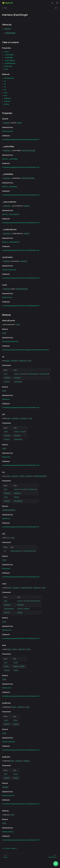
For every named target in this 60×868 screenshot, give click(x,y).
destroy (7, 104)
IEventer (5, 131)
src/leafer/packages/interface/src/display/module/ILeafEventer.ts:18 (25, 350)
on (5, 81)
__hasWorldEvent (10, 63)
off (5, 84)
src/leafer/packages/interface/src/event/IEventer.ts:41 (21, 140)
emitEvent (7, 98)
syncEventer (8, 66)
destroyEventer (9, 78)
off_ (5, 90)
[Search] (52, 3)
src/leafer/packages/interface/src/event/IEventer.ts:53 (21, 638)
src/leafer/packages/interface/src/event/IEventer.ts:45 (21, 250)
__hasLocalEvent (9, 60)
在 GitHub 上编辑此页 (9, 848)
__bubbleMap (8, 58)
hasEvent (7, 101)
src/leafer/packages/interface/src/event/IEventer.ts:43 (21, 195)
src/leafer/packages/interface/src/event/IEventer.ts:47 (21, 306)
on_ (5, 87)
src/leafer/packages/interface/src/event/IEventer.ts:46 (21, 278)
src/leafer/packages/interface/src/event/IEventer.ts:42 (21, 167)
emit (5, 95)
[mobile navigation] (57, 3)
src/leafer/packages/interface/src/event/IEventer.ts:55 (21, 750)
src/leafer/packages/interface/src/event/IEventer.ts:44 (21, 223)
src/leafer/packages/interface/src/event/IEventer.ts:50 (21, 465)
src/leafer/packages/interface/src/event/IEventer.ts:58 (21, 840)
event (6, 69)
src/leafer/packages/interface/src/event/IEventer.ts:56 (21, 804)
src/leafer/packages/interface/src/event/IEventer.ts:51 (21, 527)
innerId (6, 52)
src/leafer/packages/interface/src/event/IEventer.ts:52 (21, 577)
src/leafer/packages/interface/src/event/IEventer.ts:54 (21, 696)
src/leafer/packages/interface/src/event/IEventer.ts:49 (21, 407)
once (6, 93)
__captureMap (9, 55)
